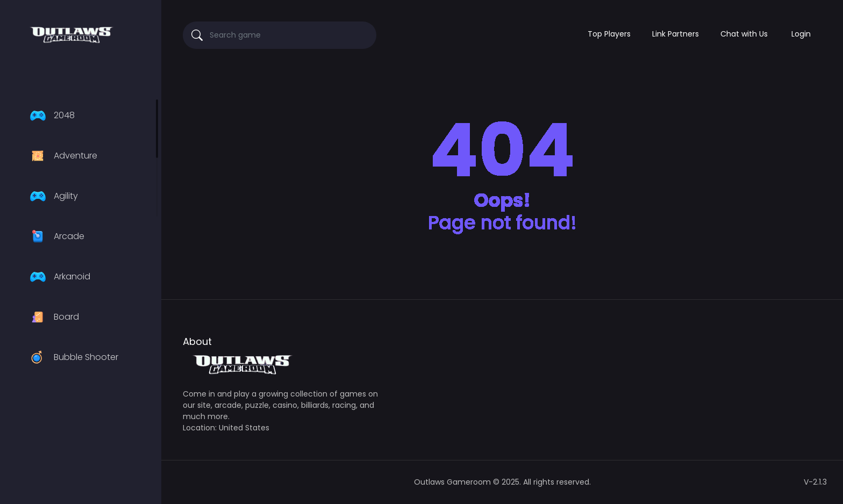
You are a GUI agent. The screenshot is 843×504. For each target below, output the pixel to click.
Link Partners (676, 34)
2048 (51, 116)
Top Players (609, 34)
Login (801, 34)
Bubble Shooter (73, 357)
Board (53, 317)
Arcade (56, 236)
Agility (52, 196)
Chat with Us (744, 34)
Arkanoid (59, 277)
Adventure (62, 156)
